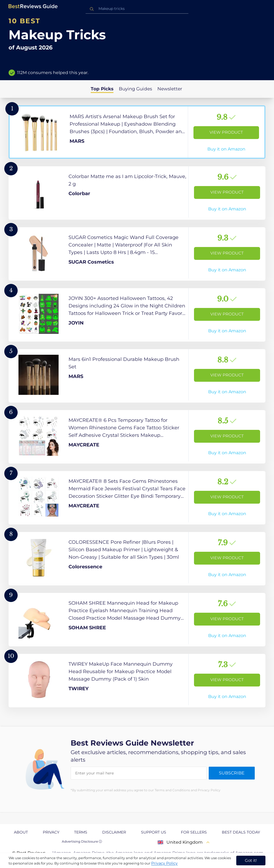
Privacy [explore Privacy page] (51, 832)
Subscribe (232, 773)
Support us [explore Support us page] (154, 832)
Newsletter (170, 89)
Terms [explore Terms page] (81, 832)
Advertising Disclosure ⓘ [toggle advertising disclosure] (82, 841)
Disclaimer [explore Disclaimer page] (114, 832)
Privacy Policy (164, 863)
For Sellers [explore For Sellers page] (194, 832)
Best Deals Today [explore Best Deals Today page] (241, 832)
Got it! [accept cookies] (251, 860)
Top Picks (102, 89)
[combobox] (137, 9)
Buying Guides (135, 89)
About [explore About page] (21, 832)
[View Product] (137, 132)
